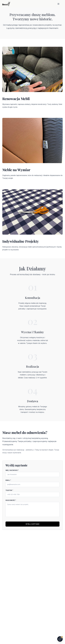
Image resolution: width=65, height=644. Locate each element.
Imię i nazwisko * (12, 470)
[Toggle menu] (58, 4)
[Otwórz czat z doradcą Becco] (60, 639)
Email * (9, 480)
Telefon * (10, 490)
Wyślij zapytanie (33, 524)
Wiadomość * (11, 500)
